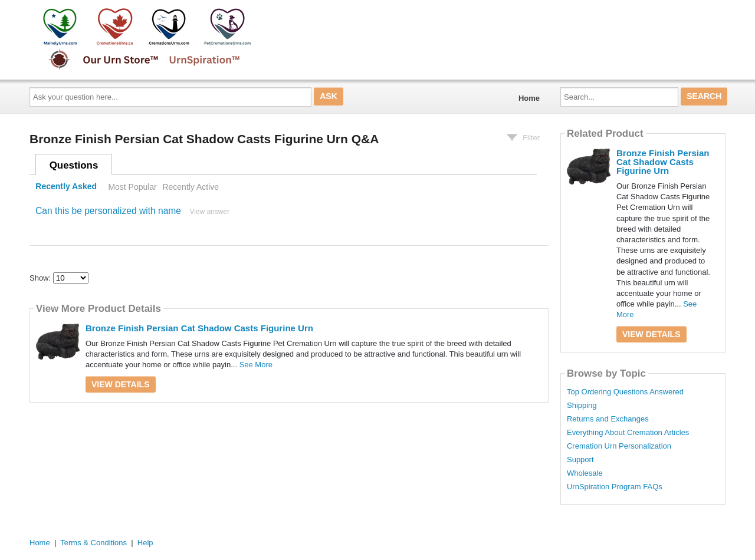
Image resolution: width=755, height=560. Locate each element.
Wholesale (585, 473)
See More (256, 365)
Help (145, 543)
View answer (209, 212)
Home (529, 98)
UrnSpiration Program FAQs (615, 487)
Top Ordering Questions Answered (625, 392)
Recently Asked (66, 187)
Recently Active (191, 187)
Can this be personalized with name (108, 211)
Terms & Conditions (93, 543)
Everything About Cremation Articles (628, 433)
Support (580, 460)
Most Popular (132, 187)
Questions (74, 165)
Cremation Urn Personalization (619, 446)
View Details (121, 384)
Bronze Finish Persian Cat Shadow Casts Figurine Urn (199, 328)
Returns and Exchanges (608, 419)
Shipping (582, 406)
